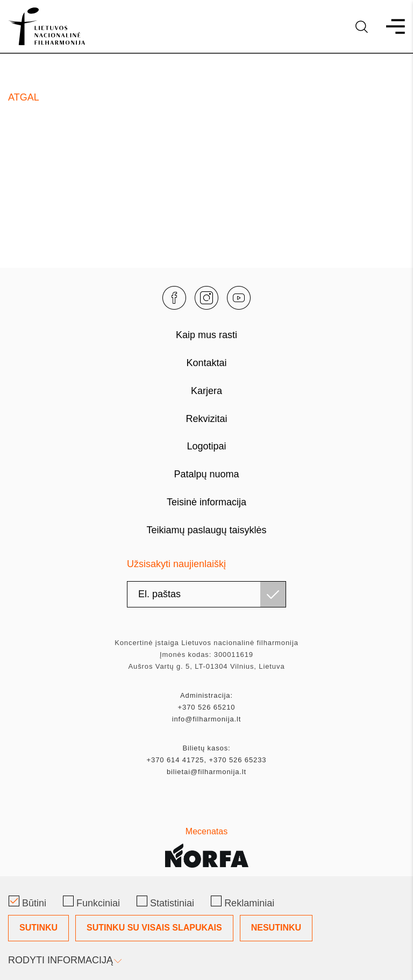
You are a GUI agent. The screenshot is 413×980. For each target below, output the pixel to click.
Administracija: (206, 695)
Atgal (24, 97)
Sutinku (38, 928)
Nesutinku (276, 928)
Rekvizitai (206, 419)
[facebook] (174, 298)
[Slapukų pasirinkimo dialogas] (206, 928)
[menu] (391, 27)
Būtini (27, 902)
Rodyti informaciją (64, 960)
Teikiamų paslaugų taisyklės (206, 530)
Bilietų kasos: (206, 748)
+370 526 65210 (207, 707)
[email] (206, 594)
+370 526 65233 (238, 760)
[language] (362, 27)
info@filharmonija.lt (207, 719)
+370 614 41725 (176, 760)
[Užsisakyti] (273, 594)
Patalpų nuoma (206, 474)
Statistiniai (165, 902)
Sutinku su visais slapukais (154, 928)
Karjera (206, 391)
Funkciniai (91, 902)
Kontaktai (206, 363)
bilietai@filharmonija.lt (206, 772)
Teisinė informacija (206, 502)
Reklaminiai (243, 902)
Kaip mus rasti (206, 335)
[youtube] (239, 298)
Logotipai (206, 446)
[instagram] (206, 298)
